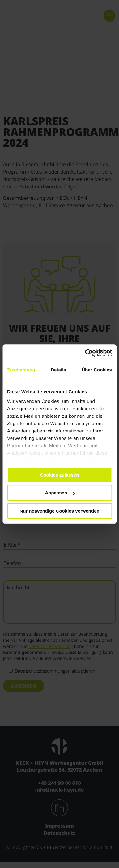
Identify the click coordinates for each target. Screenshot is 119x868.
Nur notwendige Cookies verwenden (59, 511)
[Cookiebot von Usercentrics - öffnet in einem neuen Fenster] (85, 353)
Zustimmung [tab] (21, 370)
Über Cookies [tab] (97, 370)
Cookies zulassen (60, 475)
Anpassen (60, 493)
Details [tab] (58, 370)
